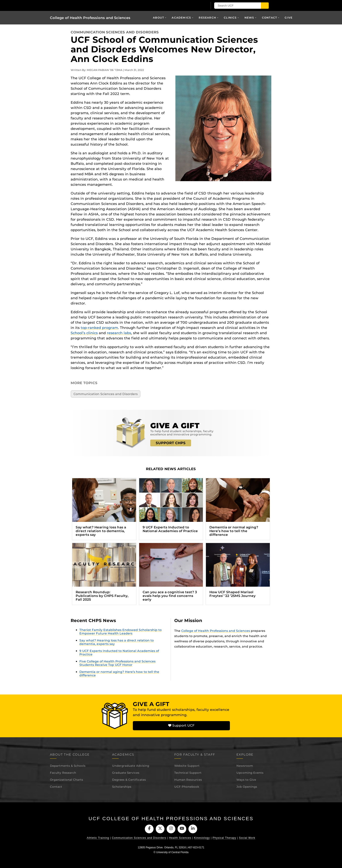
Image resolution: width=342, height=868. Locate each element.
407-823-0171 (196, 848)
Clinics (230, 18)
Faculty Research (63, 773)
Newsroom (245, 766)
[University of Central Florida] (101, 5)
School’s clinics (84, 333)
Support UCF (181, 726)
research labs (119, 333)
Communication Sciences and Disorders (115, 32)
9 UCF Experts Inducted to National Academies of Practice (119, 653)
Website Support (187, 766)
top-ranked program (99, 328)
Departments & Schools (68, 766)
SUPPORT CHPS (171, 443)
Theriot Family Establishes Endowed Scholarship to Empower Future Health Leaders (121, 632)
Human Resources (188, 780)
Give (289, 18)
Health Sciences (180, 838)
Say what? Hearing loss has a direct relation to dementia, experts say (117, 642)
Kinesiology (202, 838)
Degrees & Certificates (129, 780)
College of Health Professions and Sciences (90, 18)
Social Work (247, 838)
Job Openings (247, 787)
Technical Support (188, 773)
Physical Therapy (224, 838)
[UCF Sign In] (199, 6)
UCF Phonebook (187, 787)
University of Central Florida (172, 853)
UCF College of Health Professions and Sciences (171, 819)
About (158, 18)
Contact (269, 18)
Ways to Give (246, 780)
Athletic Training (98, 838)
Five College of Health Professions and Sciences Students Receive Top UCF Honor (117, 663)
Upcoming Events (250, 773)
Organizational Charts (67, 780)
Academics (181, 18)
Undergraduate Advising (131, 766)
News (249, 18)
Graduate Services (126, 773)
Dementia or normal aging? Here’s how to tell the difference (119, 674)
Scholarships (122, 787)
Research (207, 18)
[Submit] (270, 6)
